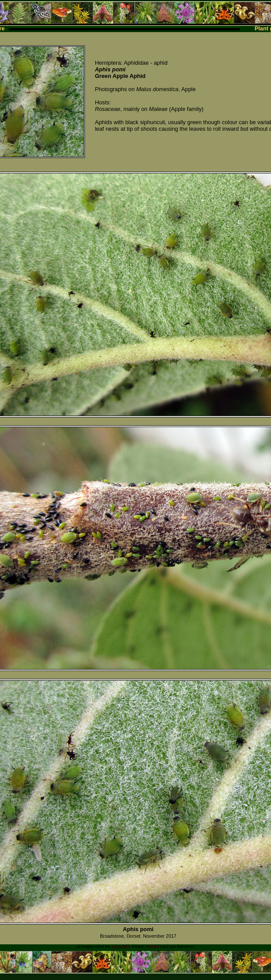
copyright (121, 947)
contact (152, 947)
